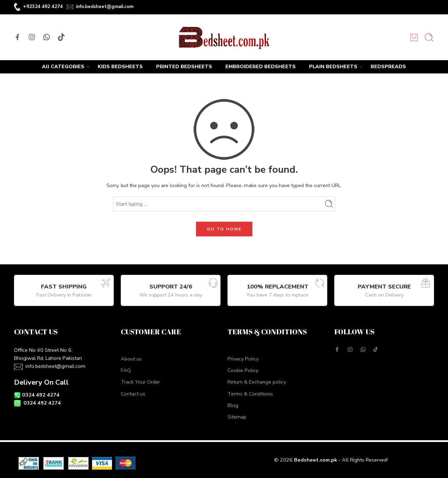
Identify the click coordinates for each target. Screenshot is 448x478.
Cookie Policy (243, 370)
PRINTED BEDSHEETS (184, 67)
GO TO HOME (224, 229)
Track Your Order (140, 382)
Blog (233, 405)
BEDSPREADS (388, 67)
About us (131, 359)
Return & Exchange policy (257, 382)
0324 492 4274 (41, 395)
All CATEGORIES (63, 67)
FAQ (126, 370)
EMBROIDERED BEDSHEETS (261, 67)
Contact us (133, 394)
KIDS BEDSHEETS (120, 67)
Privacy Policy (243, 359)
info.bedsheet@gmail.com (105, 7)
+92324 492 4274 (43, 6)
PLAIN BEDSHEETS (333, 67)
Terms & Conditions (250, 394)
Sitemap (237, 417)
